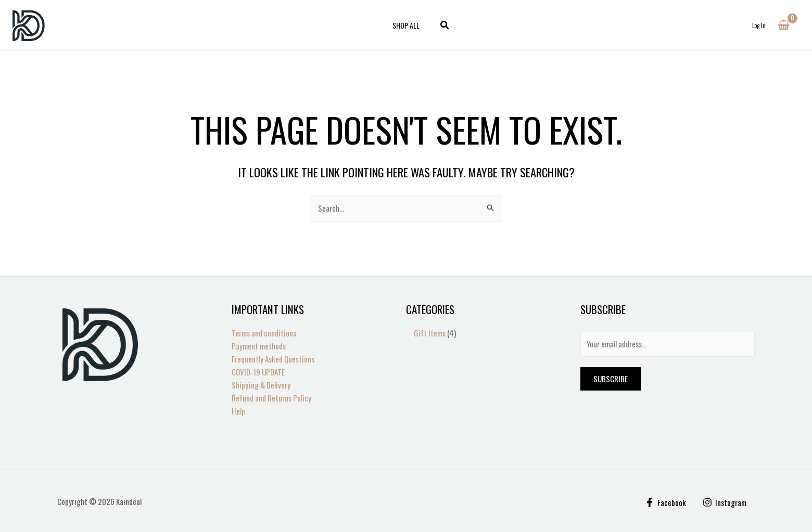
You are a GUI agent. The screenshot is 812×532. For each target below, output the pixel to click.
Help (238, 410)
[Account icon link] (759, 25)
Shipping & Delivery (261, 385)
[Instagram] (725, 502)
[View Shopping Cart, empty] (784, 25)
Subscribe (611, 380)
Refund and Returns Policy (271, 398)
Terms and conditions (264, 333)
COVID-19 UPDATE (258, 372)
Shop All (406, 25)
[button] (442, 25)
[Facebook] (665, 502)
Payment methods (259, 346)
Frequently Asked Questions (273, 359)
